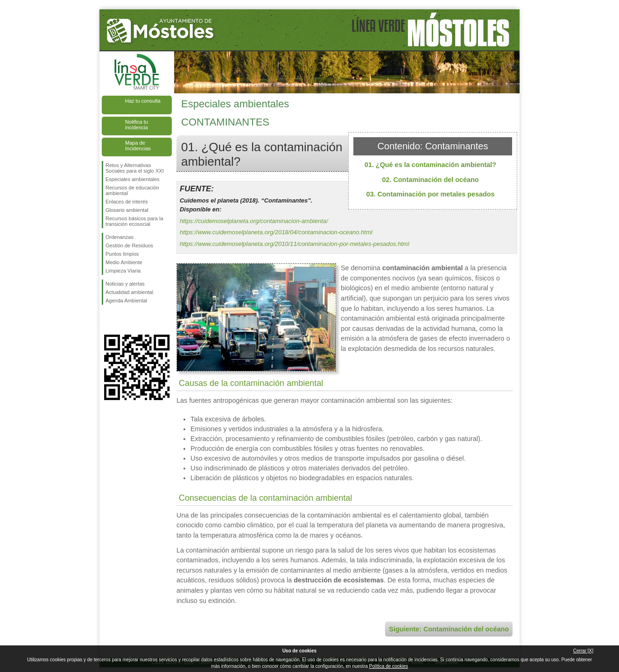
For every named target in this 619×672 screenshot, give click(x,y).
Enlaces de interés (127, 202)
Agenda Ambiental (126, 301)
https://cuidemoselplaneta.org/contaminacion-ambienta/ (254, 221)
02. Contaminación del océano (430, 180)
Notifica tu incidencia (137, 125)
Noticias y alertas (125, 284)
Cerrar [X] (583, 651)
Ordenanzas (120, 237)
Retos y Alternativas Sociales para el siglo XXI (135, 168)
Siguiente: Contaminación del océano (449, 629)
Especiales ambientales (133, 179)
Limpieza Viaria (123, 271)
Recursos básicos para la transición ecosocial (134, 221)
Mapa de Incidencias (138, 146)
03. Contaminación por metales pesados (430, 194)
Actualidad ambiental (129, 292)
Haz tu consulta (143, 101)
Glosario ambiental (127, 210)
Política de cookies (389, 666)
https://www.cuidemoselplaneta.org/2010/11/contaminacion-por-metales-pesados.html (295, 244)
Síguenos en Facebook (107, 320)
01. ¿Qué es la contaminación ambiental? (430, 165)
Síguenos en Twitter (123, 320)
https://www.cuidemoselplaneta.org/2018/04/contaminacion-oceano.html (276, 232)
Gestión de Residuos (129, 245)
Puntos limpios (122, 254)
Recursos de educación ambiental (132, 190)
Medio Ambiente (124, 262)
